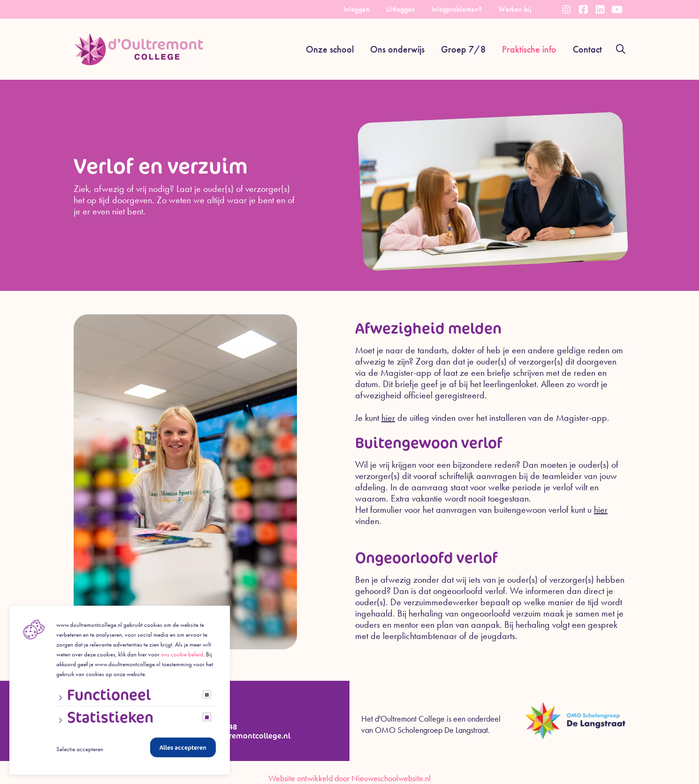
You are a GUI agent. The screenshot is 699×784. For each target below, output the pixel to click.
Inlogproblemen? (457, 9)
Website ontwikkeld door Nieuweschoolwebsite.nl (349, 778)
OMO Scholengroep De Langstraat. (432, 730)
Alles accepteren (183, 751)
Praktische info (529, 49)
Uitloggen (401, 9)
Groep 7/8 (463, 49)
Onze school (330, 49)
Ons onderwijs (397, 49)
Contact (587, 49)
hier (388, 418)
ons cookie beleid (182, 658)
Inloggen (357, 9)
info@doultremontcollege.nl (240, 736)
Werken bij (515, 9)
